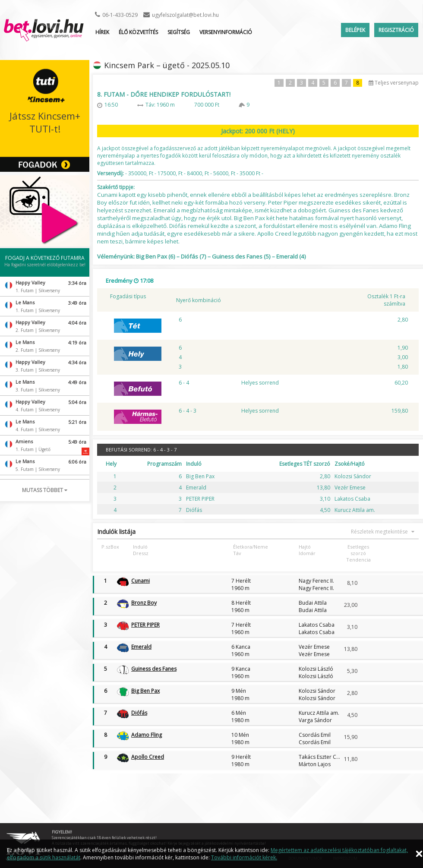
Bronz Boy (144, 603)
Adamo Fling (147, 735)
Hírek (102, 32)
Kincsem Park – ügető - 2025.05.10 (167, 65)
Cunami (140, 581)
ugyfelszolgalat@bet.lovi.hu (185, 15)
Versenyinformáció (226, 32)
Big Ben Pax (145, 691)
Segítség (179, 32)
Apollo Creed (148, 757)
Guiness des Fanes (154, 669)
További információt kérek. (244, 857)
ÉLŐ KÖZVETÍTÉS (138, 32)
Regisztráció (396, 30)
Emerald (141, 647)
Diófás (139, 713)
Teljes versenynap (394, 83)
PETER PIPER (145, 625)
